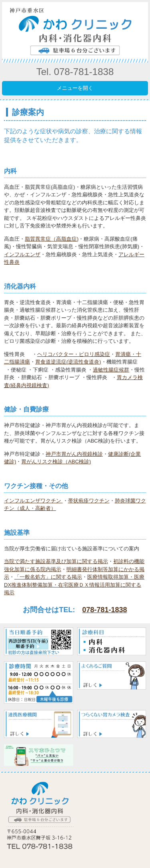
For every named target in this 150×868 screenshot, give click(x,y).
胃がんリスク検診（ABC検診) (56, 462)
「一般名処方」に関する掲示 (48, 577)
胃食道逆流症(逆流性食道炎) (68, 362)
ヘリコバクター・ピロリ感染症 (74, 354)
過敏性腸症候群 (111, 370)
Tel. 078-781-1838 (75, 72)
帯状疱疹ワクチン (89, 501)
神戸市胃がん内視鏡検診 (74, 454)
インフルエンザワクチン (33, 501)
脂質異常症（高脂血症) (52, 239)
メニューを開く (75, 88)
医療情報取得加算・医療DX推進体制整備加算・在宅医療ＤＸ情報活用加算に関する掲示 (74, 585)
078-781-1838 (104, 610)
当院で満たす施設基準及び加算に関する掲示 (56, 561)
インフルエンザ (22, 254)
